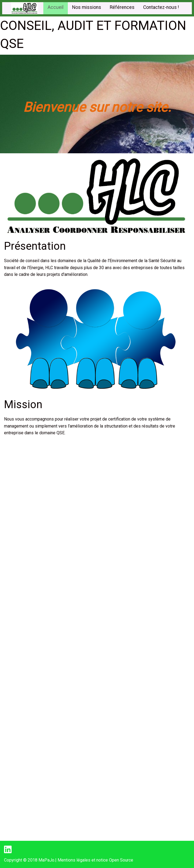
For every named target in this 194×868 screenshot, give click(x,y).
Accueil (56, 7)
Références (122, 7)
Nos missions (87, 7)
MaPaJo (46, 860)
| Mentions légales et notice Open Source (94, 860)
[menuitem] (56, 8)
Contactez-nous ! (161, 7)
